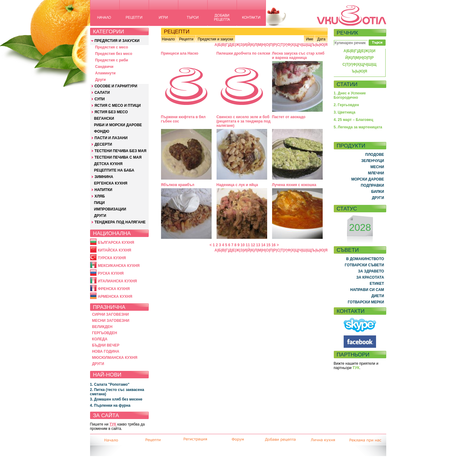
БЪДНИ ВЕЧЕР (106, 345)
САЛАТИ (102, 93)
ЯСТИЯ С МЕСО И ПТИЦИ (118, 106)
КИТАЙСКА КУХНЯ (114, 250)
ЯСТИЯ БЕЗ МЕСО (111, 112)
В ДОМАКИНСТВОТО (365, 259)
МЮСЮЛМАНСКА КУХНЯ (115, 358)
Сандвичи (104, 67)
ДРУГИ (100, 216)
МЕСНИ (377, 167)
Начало (168, 39)
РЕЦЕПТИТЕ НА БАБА (114, 170)
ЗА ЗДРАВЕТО (371, 271)
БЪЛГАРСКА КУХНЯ (116, 243)
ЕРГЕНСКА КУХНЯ (111, 183)
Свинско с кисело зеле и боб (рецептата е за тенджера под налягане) (244, 121)
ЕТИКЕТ (377, 284)
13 (258, 245)
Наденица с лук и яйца (237, 185)
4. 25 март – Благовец (354, 120)
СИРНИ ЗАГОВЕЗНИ (110, 314)
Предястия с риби (112, 60)
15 (268, 245)
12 (253, 245)
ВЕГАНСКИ (104, 118)
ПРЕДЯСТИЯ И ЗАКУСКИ (117, 41)
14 (263, 245)
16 (273, 245)
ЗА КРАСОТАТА (370, 277)
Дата (321, 39)
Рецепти (186, 39)
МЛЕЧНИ (376, 173)
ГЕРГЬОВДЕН (104, 333)
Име (310, 39)
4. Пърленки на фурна (110, 405)
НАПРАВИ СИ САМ (367, 290)
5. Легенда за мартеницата (358, 127)
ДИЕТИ (378, 296)
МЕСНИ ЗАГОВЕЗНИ (111, 321)
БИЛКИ (378, 192)
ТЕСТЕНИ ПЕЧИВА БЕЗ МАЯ (120, 151)
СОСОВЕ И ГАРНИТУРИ (116, 86)
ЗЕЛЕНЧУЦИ (373, 161)
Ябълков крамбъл (178, 185)
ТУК (113, 424)
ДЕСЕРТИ (103, 144)
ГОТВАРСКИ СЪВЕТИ (364, 265)
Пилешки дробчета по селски (243, 53)
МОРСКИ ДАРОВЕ (368, 179)
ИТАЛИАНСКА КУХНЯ (117, 281)
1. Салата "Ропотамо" (110, 384)
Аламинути (105, 73)
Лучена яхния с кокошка (294, 185)
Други (100, 80)
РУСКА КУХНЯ (111, 273)
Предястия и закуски (215, 39)
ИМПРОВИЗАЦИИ (110, 209)
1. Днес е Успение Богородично (350, 95)
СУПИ (99, 99)
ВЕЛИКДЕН (102, 327)
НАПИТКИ (103, 190)
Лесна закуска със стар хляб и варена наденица (298, 56)
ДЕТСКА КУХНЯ (108, 164)
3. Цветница (345, 112)
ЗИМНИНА (104, 177)
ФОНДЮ (102, 131)
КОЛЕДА (100, 339)
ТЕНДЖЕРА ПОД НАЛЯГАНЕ (120, 222)
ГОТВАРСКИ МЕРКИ (366, 302)
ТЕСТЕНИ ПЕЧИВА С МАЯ (118, 157)
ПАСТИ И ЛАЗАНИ (111, 138)
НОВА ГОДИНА (106, 351)
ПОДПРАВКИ (373, 185)
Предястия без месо (114, 54)
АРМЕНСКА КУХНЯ (115, 297)
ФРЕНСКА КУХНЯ (114, 289)
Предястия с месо (112, 47)
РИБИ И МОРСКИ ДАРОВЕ (118, 125)
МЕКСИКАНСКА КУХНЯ (119, 266)
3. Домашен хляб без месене (116, 399)
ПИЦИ (99, 203)
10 (243, 245)
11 (248, 245)
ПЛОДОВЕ (375, 155)
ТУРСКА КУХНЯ (112, 258)
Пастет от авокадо (289, 117)
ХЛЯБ (100, 196)
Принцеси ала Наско (180, 53)
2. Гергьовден (346, 105)
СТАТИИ (347, 84)
